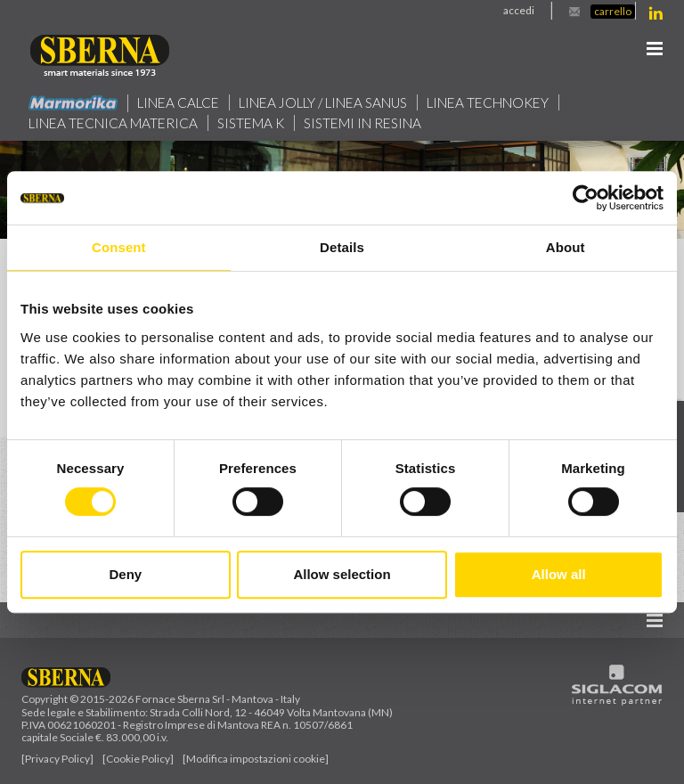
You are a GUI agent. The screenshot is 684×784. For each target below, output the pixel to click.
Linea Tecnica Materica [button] (114, 123)
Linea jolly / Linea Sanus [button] (325, 102)
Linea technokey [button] (492, 102)
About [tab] (566, 247)
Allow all (559, 574)
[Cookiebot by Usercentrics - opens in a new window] (586, 198)
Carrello (613, 11)
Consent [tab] (119, 247)
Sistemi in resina (365, 123)
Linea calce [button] (179, 102)
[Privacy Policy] (57, 759)
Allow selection (342, 574)
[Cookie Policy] (138, 759)
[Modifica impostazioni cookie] (256, 759)
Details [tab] (342, 247)
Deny (125, 574)
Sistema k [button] (252, 123)
